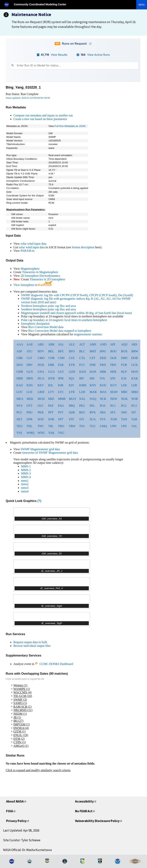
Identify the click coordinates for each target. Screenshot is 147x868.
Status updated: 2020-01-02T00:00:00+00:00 (28, 98)
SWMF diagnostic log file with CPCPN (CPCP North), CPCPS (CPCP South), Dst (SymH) (77, 295)
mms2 (25, 484)
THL (30, 426)
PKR (40, 412)
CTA (82, 358)
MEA (20, 399)
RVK (93, 412)
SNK (30, 419)
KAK (135, 378)
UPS (124, 426)
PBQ (72, 406)
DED (103, 358)
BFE (61, 351)
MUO (72, 399)
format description (83, 247)
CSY (72, 358)
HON (135, 372)
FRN (113, 365)
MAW (114, 392)
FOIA (10, 811)
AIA (61, 344)
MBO (135, 392)
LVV (51, 392)
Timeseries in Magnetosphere (40, 272)
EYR (72, 365)
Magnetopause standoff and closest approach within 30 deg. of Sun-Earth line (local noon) (76, 313)
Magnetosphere (30, 269)
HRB (20, 378)
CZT (92, 358)
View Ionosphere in (33, 285)
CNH (61, 358)
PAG (61, 406)
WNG (41, 433)
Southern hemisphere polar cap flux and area (48, 309)
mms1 (25, 481)
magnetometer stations (88, 334)
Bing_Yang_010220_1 (23, 87)
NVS (20, 406)
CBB (20, 358)
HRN (30, 378)
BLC (82, 351)
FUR (124, 365)
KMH (83, 385)
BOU (114, 351)
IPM (61, 378)
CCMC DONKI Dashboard (54, 664)
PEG (82, 406)
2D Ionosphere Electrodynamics (40, 276)
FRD (103, 365)
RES (82, 412)
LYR (72, 392)
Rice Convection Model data (46, 327)
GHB (20, 372)
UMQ (103, 426)
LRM (41, 392)
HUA (41, 378)
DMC (125, 358)
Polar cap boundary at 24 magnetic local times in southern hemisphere (64, 320)
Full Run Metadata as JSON (70, 126)
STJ (82, 419)
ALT (82, 344)
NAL (82, 399)
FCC (82, 365)
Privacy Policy (16, 821)
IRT (82, 378)
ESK (61, 365)
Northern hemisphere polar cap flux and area (48, 306)
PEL (92, 406)
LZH (82, 392)
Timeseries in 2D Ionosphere (47, 279)
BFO (72, 351)
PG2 (124, 406)
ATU (30, 351)
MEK (30, 399)
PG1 (113, 406)
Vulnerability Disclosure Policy (97, 821)
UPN (113, 426)
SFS (113, 412)
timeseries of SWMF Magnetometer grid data (50, 453)
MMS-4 (26, 477)
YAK (51, 433)
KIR (61, 385)
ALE (72, 344)
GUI (61, 372)
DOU (20, 365)
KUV (114, 385)
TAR (134, 419)
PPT (51, 412)
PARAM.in (28, 251)
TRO (61, 426)
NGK (125, 399)
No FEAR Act (84, 811)
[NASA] (8, 4)
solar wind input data (34, 244)
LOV (20, 392)
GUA (52, 372)
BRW (135, 351)
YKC (61, 433)
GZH (72, 372)
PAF (51, 406)
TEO (19, 426)
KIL (51, 385)
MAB (93, 392)
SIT (134, 412)
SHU (124, 412)
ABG (41, 344)
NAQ (93, 399)
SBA (103, 412)
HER (113, 372)
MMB (62, 399)
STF (71, 419)
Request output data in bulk (30, 642)
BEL (51, 351)
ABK (51, 344)
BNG (103, 351)
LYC (61, 392)
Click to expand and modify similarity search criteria (38, 770)
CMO (41, 358)
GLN (30, 372)
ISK (92, 378)
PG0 (103, 406)
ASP (19, 351)
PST (61, 412)
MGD (41, 399)
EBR (51, 365)
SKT (19, 419)
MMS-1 (26, 466)
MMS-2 (26, 470)
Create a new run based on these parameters (40, 119)
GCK (135, 365)
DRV (30, 365)
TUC (93, 426)
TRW (72, 426)
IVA (102, 378)
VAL (134, 426)
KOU (103, 385)
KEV (41, 385)
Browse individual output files (32, 646)
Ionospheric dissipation (35, 324)
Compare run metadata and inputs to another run (43, 115)
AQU (125, 344)
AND (103, 344)
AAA (20, 344)
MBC (125, 392)
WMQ (31, 433)
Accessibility (84, 801)
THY (41, 426)
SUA (93, 419)
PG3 (134, 406)
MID (51, 399)
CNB (51, 358)
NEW (114, 399)
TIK (51, 426)
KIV (71, 385)
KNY (93, 385)
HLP (124, 372)
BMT (93, 351)
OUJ (40, 406)
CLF (29, 358)
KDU (30, 385)
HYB (51, 378)
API (113, 344)
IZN (113, 378)
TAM (114, 419)
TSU (82, 426)
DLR (113, 358)
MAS (103, 392)
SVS (103, 419)
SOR (51, 419)
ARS (134, 344)
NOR (135, 399)
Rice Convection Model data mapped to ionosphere (60, 331)
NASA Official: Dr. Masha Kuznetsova (27, 850)
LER (134, 385)
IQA (71, 378)
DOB (135, 358)
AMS (93, 344)
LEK (124, 385)
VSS (19, 433)
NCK (103, 399)
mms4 (25, 491)
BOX (124, 351)
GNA (41, 372)
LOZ (30, 392)
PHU (30, 412)
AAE (30, 344)
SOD (41, 419)
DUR (41, 365)
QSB (72, 412)
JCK (124, 378)
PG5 (19, 412)
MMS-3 (26, 473)
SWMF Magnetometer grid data (40, 449)
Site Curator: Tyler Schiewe (22, 840)
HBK (103, 372)
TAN (124, 419)
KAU (20, 385)
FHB (93, 365)
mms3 (25, 488)
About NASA (15, 801)
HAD (83, 372)
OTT (30, 406)
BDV (41, 351)
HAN (93, 372)
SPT (61, 419)
